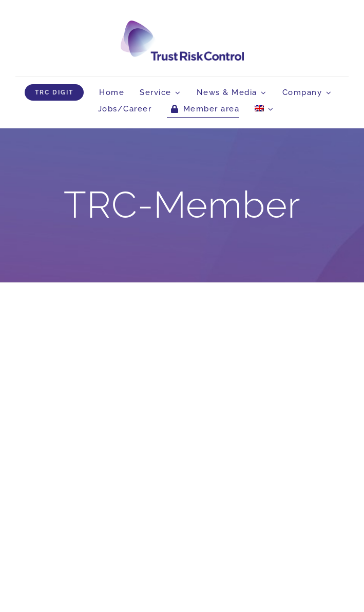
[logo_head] (182, 25)
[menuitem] (264, 109)
